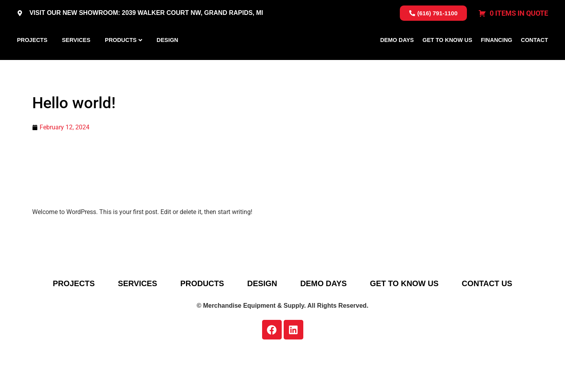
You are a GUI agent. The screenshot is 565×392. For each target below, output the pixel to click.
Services (76, 58)
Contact (535, 58)
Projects (32, 58)
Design (167, 58)
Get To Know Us (447, 58)
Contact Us (489, 320)
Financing (497, 58)
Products (121, 58)
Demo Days (397, 58)
